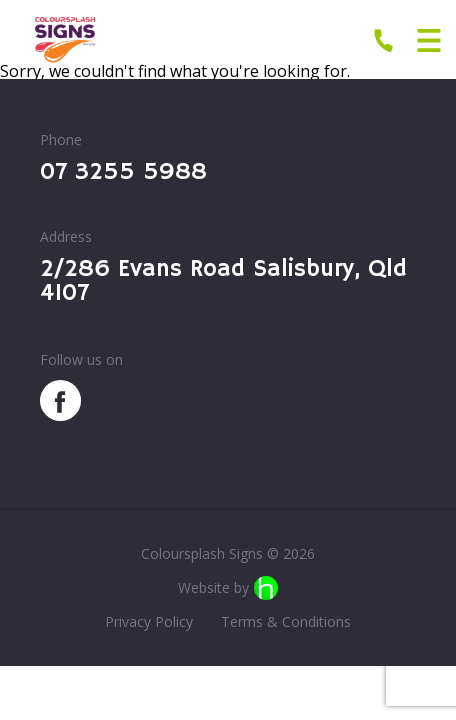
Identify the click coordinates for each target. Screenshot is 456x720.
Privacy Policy (149, 622)
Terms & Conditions (286, 622)
